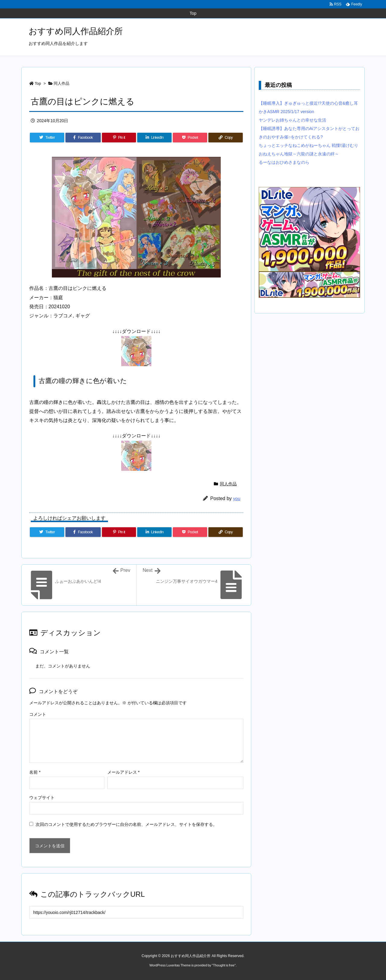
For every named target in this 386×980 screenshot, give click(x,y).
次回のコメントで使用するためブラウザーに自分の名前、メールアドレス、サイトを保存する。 (126, 824)
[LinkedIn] (154, 138)
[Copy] (226, 138)
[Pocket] (190, 138)
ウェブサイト (42, 798)
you (237, 498)
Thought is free (224, 965)
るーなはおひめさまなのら (284, 162)
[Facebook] (83, 138)
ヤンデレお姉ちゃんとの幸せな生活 (293, 120)
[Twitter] (47, 138)
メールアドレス (123, 772)
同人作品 (62, 83)
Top (38, 83)
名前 (35, 772)
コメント (38, 714)
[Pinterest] (119, 138)
